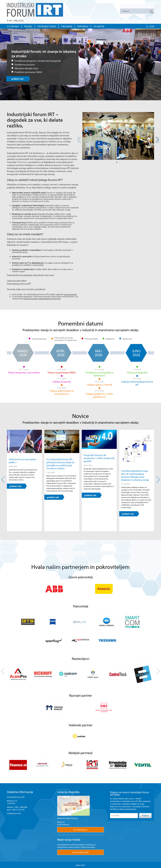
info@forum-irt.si (14, 813)
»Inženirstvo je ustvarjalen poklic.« (23, 461)
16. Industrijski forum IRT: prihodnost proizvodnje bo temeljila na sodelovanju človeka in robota (60, 464)
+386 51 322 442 (18, 810)
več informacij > (80, 830)
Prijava (145, 816)
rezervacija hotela (80, 852)
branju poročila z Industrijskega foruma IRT (42, 299)
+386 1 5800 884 (20, 807)
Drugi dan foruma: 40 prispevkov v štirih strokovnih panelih (99, 458)
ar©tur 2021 (80, 865)
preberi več (17, 79)
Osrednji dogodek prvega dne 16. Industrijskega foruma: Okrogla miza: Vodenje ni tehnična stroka (135, 475)
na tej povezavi (70, 294)
